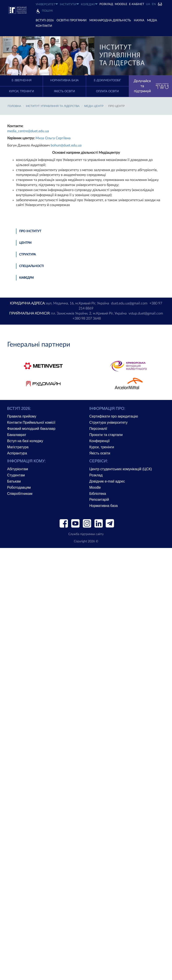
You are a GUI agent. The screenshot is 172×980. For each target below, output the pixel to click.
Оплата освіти (107, 91)
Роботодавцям (19, 487)
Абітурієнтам (18, 469)
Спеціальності (31, 266)
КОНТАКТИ (44, 26)
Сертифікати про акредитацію (114, 416)
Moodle (121, 4)
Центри (25, 243)
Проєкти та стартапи (106, 435)
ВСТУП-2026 (45, 20)
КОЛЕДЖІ (89, 4)
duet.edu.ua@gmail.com (129, 303)
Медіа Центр (94, 106)
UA (148, 4)
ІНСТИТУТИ (69, 4)
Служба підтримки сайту (86, 534)
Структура (27, 255)
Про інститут (30, 231)
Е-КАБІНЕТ (137, 4)
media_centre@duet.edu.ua (28, 131)
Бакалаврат (17, 435)
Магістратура (18, 447)
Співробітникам (20, 494)
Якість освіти (64, 91)
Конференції (100, 441)
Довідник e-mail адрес (107, 481)
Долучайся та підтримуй (151, 86)
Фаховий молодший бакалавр (31, 429)
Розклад (96, 475)
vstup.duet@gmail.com (146, 313)
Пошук (47, 11)
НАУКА (139, 20)
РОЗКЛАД (106, 4)
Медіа (152, 20)
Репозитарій (99, 500)
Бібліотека (98, 494)
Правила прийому (22, 416)
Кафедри (26, 278)
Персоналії (98, 429)
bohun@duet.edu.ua (66, 145)
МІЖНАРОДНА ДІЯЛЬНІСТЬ (110, 20)
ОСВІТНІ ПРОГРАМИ (72, 20)
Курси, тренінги (21, 91)
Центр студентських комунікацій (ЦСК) (121, 469)
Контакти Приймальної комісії (31, 422)
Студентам (16, 475)
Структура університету (109, 422)
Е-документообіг (107, 80)
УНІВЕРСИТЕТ (47, 4)
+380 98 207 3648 (87, 318)
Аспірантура (17, 453)
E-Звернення (21, 80)
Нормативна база (64, 80)
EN (154, 4)
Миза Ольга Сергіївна (53, 138)
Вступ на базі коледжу (25, 441)
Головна (14, 106)
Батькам (14, 481)
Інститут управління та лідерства (53, 106)
